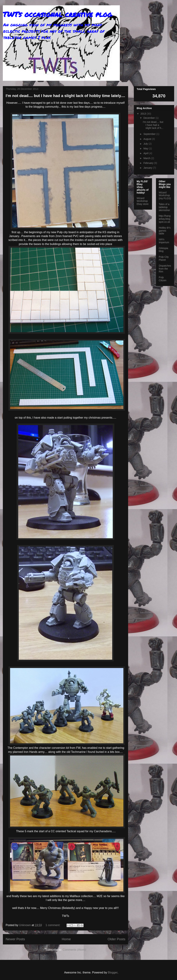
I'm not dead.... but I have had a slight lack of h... (153, 125)
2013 (144, 114)
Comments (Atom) (74, 950)
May (146, 148)
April (146, 153)
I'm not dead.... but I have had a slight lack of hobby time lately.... (65, 96)
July (146, 144)
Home (66, 939)
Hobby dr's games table (165, 231)
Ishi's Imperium (164, 241)
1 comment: (53, 925)
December (149, 118)
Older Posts (116, 939)
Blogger (113, 972)
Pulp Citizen (163, 279)
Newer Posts (15, 939)
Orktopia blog (163, 250)
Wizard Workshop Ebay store (143, 201)
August (148, 139)
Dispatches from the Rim (165, 269)
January (148, 168)
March (147, 158)
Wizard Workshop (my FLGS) (165, 196)
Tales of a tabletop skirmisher (164, 207)
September (150, 134)
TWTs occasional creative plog (57, 14)
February (149, 163)
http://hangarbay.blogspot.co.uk (165, 219)
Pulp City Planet (164, 258)
